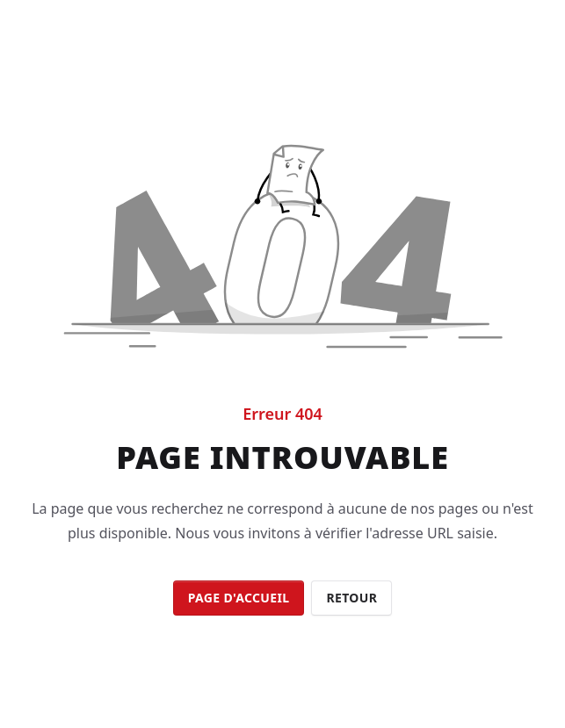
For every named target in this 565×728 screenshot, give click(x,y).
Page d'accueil (239, 598)
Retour (351, 598)
